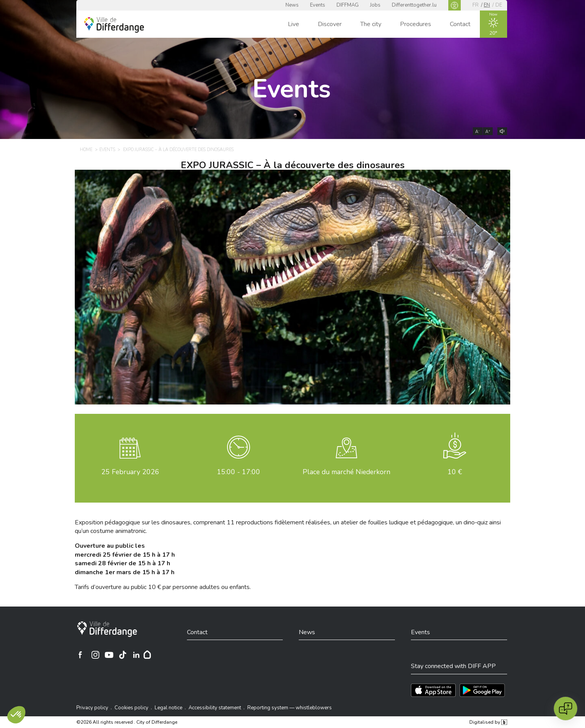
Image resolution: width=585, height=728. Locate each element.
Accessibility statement (215, 708)
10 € (455, 472)
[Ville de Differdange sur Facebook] (80, 655)
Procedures (416, 24)
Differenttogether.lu (414, 5)
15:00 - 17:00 (239, 472)
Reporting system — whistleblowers (290, 708)
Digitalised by (488, 722)
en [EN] (487, 5)
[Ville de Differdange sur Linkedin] (136, 655)
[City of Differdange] (107, 629)
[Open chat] (566, 709)
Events (318, 5)
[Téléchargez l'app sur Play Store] (482, 690)
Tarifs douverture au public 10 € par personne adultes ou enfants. (163, 587)
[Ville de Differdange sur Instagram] (95, 655)
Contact (460, 24)
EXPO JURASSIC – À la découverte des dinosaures (293, 165)
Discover (330, 24)
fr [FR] (476, 5)
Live (293, 24)
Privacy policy (92, 708)
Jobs (375, 5)
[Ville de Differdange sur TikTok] (123, 655)
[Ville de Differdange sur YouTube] (109, 655)
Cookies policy (131, 708)
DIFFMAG (348, 5)
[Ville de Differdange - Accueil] (114, 25)
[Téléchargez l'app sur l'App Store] (433, 690)
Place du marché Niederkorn (346, 472)
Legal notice (168, 708)
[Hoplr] (147, 655)
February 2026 (130, 472)
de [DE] (499, 5)
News (292, 5)
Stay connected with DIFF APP (453, 666)
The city (371, 24)
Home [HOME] (86, 150)
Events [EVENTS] (107, 150)
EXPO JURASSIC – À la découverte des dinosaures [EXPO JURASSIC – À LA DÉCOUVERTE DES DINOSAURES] (178, 150)
